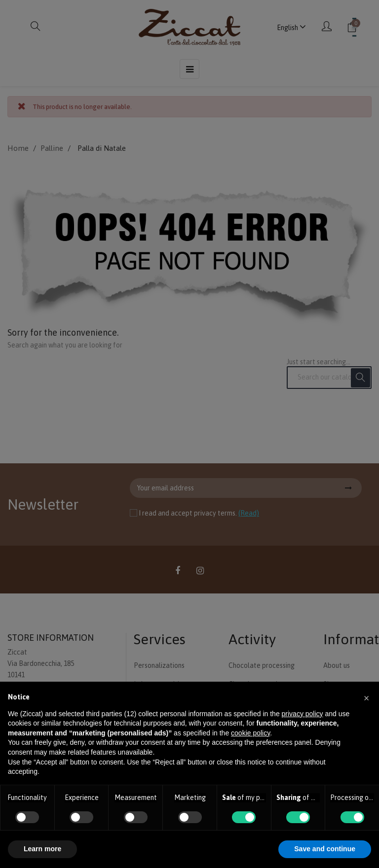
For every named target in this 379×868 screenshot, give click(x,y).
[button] (366, 697)
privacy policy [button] (303, 714)
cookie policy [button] (250, 733)
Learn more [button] (42, 849)
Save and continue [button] (325, 849)
